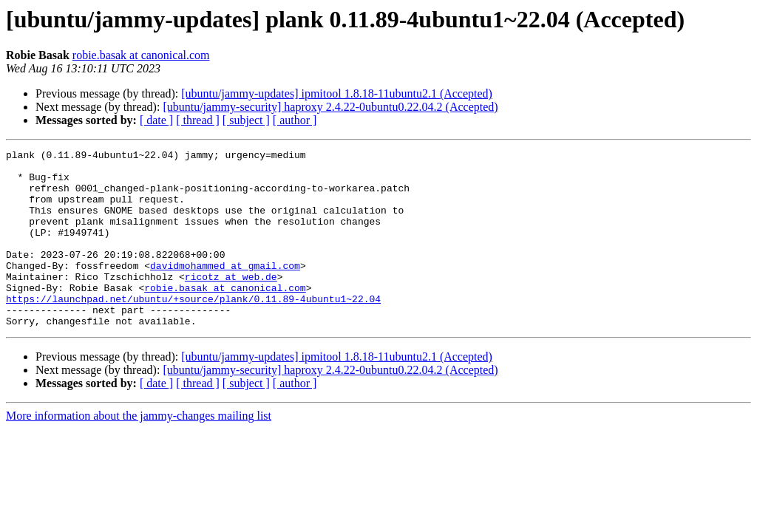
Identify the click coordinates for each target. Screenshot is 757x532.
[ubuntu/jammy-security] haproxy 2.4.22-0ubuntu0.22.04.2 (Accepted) (330, 107)
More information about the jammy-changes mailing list (139, 451)
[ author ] (295, 120)
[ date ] (156, 120)
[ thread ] (198, 120)
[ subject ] (246, 120)
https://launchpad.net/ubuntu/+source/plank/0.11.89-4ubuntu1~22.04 (193, 330)
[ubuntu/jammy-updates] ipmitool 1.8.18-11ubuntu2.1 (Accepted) (337, 93)
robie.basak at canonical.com (141, 55)
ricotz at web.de (231, 303)
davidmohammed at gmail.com (225, 290)
